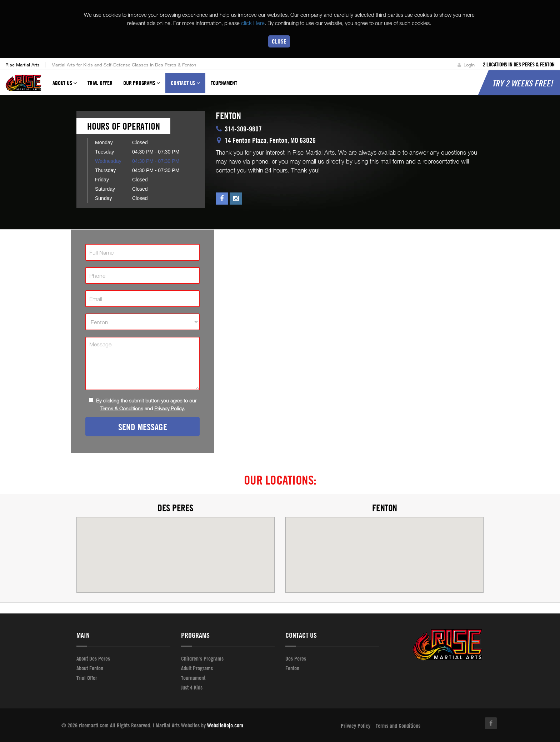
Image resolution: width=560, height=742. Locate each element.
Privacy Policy (356, 726)
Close (279, 41)
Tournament (224, 83)
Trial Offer (100, 83)
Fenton (385, 508)
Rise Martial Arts (22, 65)
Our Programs (142, 86)
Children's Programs (202, 658)
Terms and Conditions (398, 726)
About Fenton (90, 668)
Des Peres (176, 508)
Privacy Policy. (170, 408)
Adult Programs (197, 668)
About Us (65, 86)
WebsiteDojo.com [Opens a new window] (225, 725)
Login (466, 65)
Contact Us (185, 86)
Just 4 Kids (192, 687)
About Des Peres (93, 658)
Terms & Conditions (122, 408)
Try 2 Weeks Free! (522, 84)
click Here (253, 23)
